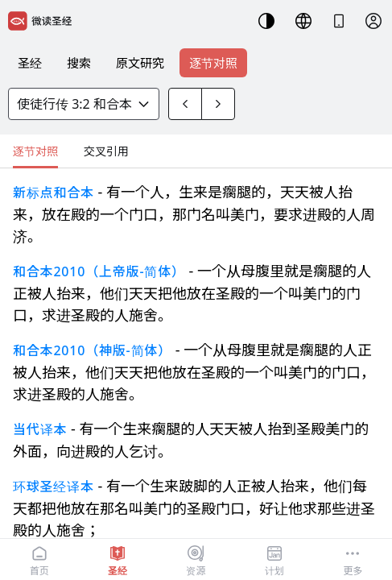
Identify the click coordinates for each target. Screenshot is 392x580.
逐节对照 (213, 63)
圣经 (30, 63)
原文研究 (140, 63)
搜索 (79, 63)
